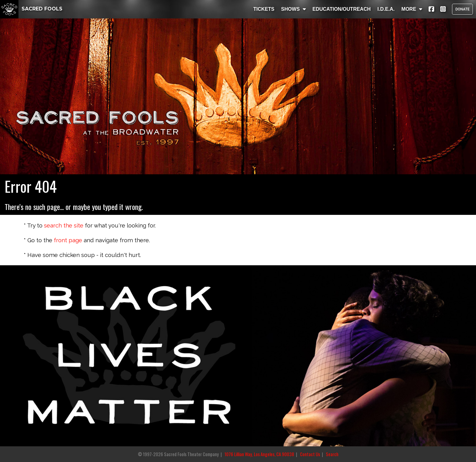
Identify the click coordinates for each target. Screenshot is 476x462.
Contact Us (310, 454)
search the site (64, 225)
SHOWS (294, 9)
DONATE (462, 9)
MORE (412, 9)
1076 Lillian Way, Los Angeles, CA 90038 (259, 454)
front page (68, 240)
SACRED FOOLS (31, 9)
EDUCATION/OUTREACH (341, 9)
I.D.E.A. (386, 9)
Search (332, 454)
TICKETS (264, 9)
